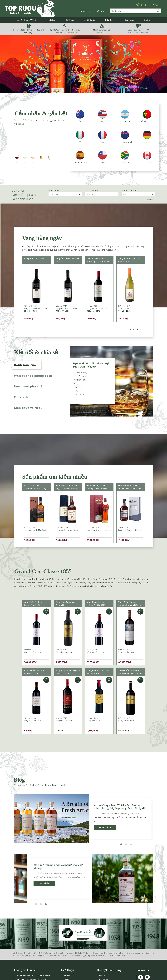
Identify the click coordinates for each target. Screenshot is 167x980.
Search (150, 200)
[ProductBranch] (65, 194)
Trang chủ (85, 11)
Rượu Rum (79, 394)
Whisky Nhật (80, 380)
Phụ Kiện (110, 20)
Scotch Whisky (81, 372)
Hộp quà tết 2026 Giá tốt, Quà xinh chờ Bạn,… (29, 31)
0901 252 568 (151, 5)
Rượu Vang (79, 387)
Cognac (70, 20)
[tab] (35, 365)
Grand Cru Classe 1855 (43, 571)
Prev (3, 64)
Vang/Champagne (27, 20)
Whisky (51, 20)
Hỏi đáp (130, 20)
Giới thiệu (100, 11)
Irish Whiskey (80, 376)
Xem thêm (135, 329)
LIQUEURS (90, 20)
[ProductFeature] (102, 194)
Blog (147, 20)
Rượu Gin (78, 391)
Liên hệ (102, 975)
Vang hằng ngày (42, 238)
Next (164, 64)
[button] (121, 844)
